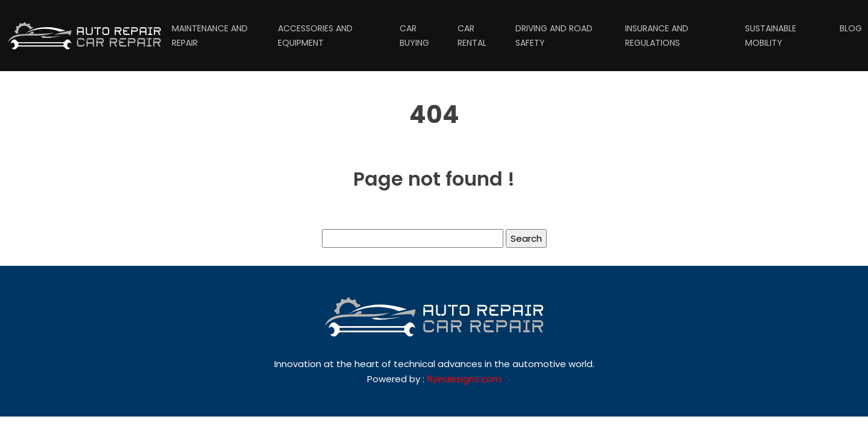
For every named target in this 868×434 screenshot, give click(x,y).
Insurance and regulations (657, 36)
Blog (851, 28)
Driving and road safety (554, 36)
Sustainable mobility (771, 36)
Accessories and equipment (315, 36)
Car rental (472, 36)
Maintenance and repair (210, 36)
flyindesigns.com (464, 379)
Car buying (414, 36)
